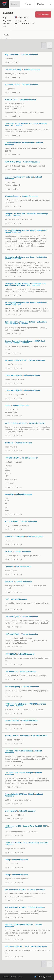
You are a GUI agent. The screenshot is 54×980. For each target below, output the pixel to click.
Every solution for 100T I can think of (19, 794)
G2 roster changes (12, 196)
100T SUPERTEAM (12, 458)
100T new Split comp (13, 70)
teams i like (9, 494)
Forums (28, 4)
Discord (47, 977)
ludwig (7, 860)
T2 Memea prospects (13, 375)
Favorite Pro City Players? (15, 537)
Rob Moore (9, 443)
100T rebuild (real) (12, 617)
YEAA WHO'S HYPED (13, 162)
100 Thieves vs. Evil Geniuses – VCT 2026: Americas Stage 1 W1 (26, 124)
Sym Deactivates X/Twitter (15, 890)
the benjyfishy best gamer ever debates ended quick (26, 231)
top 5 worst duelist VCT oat (15, 360)
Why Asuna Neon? (12, 55)
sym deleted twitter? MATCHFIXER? (19, 925)
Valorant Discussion (30, 55)
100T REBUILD (10, 654)
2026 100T (9, 582)
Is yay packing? (11, 811)
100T (7, 599)
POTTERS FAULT (11, 100)
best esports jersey (13, 687)
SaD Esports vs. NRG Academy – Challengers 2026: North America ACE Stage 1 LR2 (25, 284)
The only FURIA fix (12, 721)
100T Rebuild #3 (11, 672)
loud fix (7, 405)
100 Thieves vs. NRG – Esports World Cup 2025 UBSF (26, 826)
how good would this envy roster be (19, 177)
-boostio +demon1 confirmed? (17, 736)
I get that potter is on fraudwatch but (19, 143)
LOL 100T (8, 552)
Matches (41, 4)
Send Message (43, 14)
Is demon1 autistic (12, 85)
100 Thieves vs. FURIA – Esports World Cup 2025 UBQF (26, 843)
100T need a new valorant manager (19, 751)
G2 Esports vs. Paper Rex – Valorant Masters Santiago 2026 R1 (26, 215)
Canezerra (9, 567)
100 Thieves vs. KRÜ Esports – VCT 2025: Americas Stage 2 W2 (25, 705)
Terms (20, 977)
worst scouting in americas (16, 423)
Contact (6, 977)
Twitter (38, 977)
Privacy (13, 977)
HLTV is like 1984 (11, 521)
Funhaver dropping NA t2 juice (17, 946)
